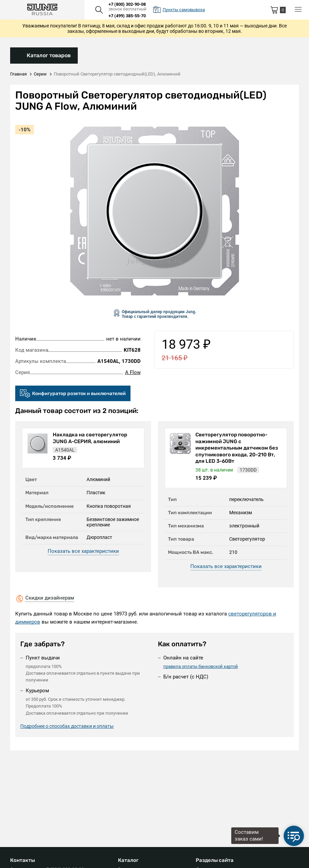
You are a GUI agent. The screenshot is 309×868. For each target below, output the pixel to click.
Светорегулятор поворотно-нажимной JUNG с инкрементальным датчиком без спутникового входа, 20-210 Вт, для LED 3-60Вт (237, 448)
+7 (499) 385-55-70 (127, 16)
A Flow (133, 372)
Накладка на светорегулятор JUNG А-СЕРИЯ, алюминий (90, 438)
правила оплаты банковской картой (201, 666)
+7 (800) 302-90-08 (127, 4)
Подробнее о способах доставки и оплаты (67, 726)
